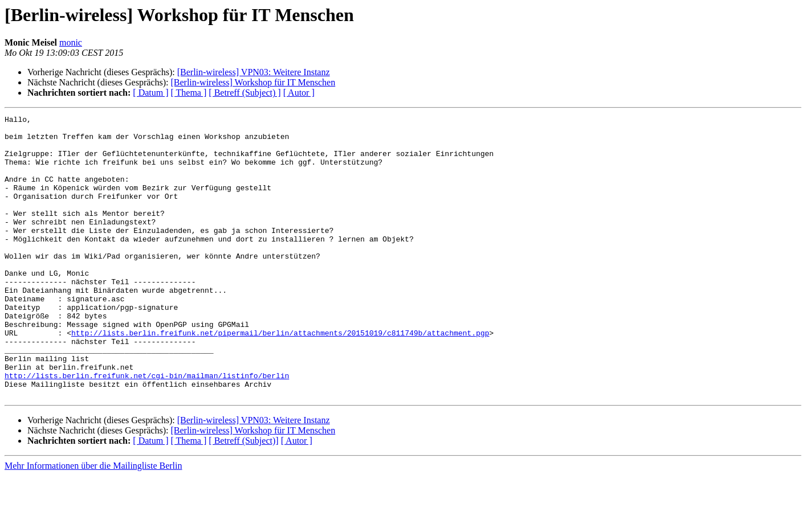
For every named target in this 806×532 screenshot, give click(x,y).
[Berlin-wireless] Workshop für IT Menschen (253, 82)
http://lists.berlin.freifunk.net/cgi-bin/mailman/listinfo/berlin (147, 428)
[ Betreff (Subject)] (243, 497)
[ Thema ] (189, 93)
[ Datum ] (150, 93)
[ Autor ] (299, 93)
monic (71, 42)
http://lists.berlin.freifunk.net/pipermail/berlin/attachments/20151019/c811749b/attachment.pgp (280, 377)
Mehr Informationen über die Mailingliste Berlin (93, 522)
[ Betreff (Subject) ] (245, 93)
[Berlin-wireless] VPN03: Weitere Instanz (254, 72)
